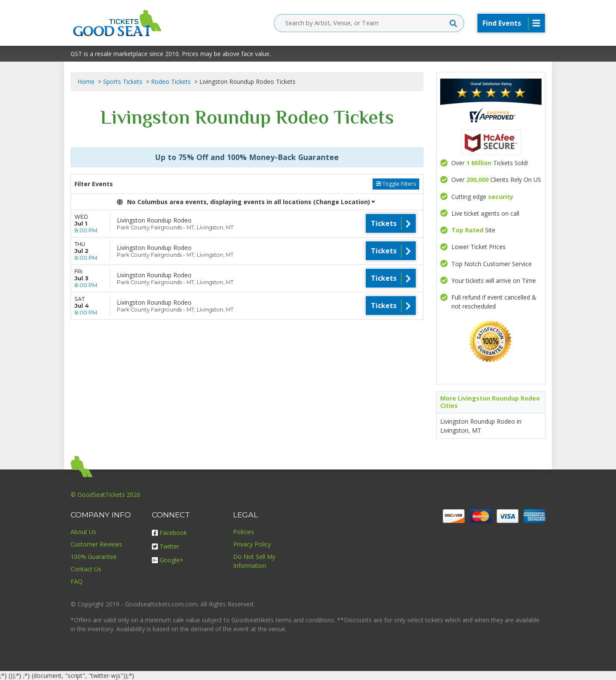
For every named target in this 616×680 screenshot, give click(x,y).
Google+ (168, 560)
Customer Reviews (96, 544)
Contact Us (86, 569)
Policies (244, 532)
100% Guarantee (94, 557)
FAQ (77, 581)
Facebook (169, 533)
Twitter (166, 546)
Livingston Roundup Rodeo (154, 220)
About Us (83, 532)
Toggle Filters (396, 184)
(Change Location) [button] (344, 202)
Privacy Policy (252, 544)
